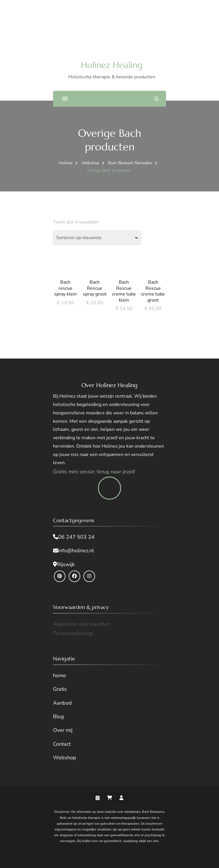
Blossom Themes (142, 848)
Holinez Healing (112, 65)
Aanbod (62, 703)
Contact (62, 744)
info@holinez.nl (76, 551)
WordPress (133, 856)
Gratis (60, 689)
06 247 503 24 (76, 537)
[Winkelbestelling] (97, 238)
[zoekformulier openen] (157, 99)
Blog (59, 716)
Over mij (63, 730)
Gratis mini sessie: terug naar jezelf (94, 472)
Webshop (65, 758)
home (60, 675)
